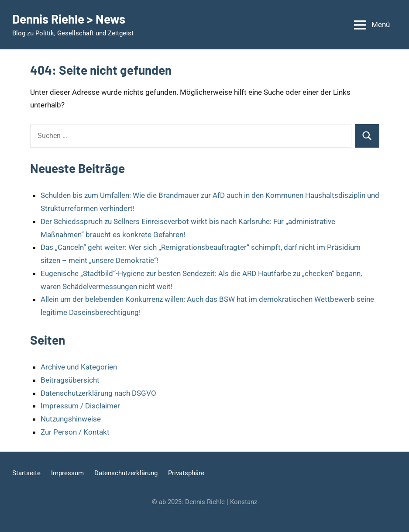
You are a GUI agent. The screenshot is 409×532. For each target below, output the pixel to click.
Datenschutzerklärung (126, 473)
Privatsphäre (186, 473)
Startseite (26, 473)
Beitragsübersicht (70, 380)
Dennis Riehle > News (69, 19)
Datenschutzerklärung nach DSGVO (98, 393)
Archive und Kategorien (79, 367)
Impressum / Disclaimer (80, 406)
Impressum (67, 473)
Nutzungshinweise (71, 419)
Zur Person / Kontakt (75, 432)
